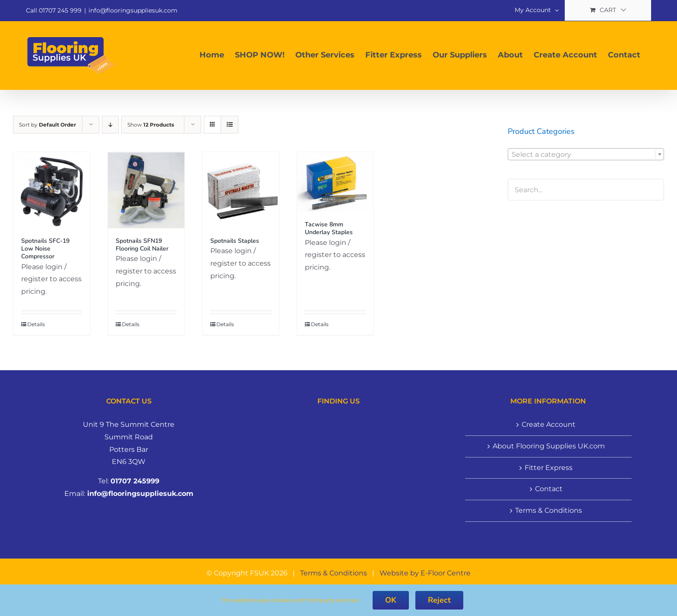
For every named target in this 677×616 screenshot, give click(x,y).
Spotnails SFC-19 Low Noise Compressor (45, 249)
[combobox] (586, 154)
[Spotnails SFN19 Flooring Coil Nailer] (146, 190)
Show (151, 125)
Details (36, 324)
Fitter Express (549, 468)
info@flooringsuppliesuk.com (133, 10)
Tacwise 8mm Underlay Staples (329, 228)
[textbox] (586, 155)
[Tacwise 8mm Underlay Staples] (335, 182)
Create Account (549, 424)
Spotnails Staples (235, 241)
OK (391, 600)
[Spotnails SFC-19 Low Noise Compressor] (52, 190)
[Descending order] (110, 125)
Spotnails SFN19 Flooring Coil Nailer (142, 245)
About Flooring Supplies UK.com (549, 446)
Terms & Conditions (549, 510)
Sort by (47, 125)
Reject (439, 600)
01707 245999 (135, 481)
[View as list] (229, 125)
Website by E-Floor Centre (425, 573)
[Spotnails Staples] (241, 190)
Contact (549, 489)
